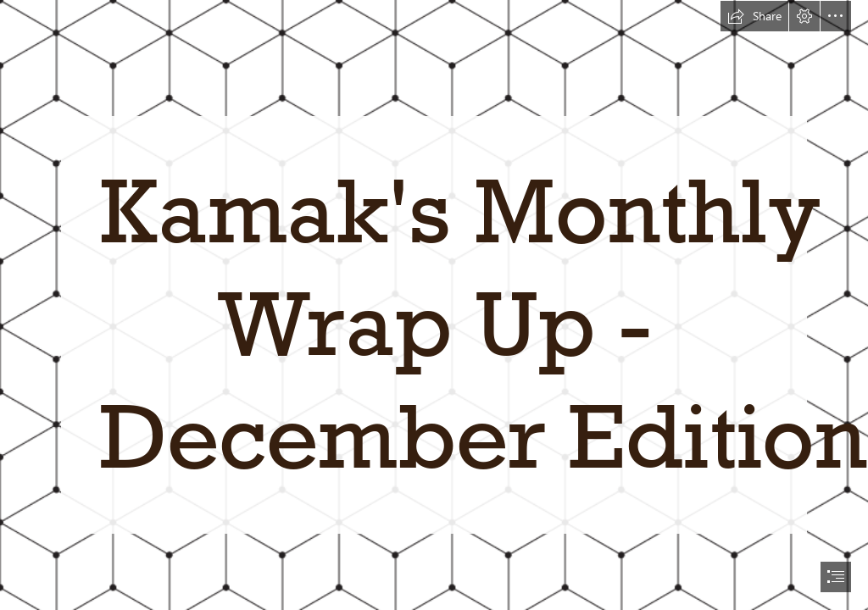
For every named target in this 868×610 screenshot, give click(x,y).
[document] (434, 305)
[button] (754, 16)
